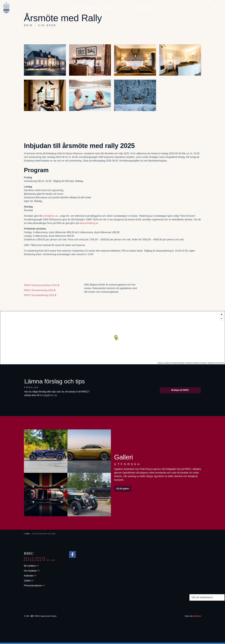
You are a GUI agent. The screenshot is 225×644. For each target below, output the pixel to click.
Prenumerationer (34, 586)
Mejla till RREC (180, 390)
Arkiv (125, 8)
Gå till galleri (123, 489)
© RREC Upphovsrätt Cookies (44, 616)
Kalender (111, 8)
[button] (45, 60)
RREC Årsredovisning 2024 (40, 290)
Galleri (29, 581)
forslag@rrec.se (48, 395)
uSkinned (197, 616)
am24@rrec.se (50, 216)
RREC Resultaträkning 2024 (40, 295)
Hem (75, 8)
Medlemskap (91, 8)
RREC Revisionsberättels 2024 (42, 285)
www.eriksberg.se (89, 223)
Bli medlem (31, 566)
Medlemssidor (143, 8)
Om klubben (32, 571)
